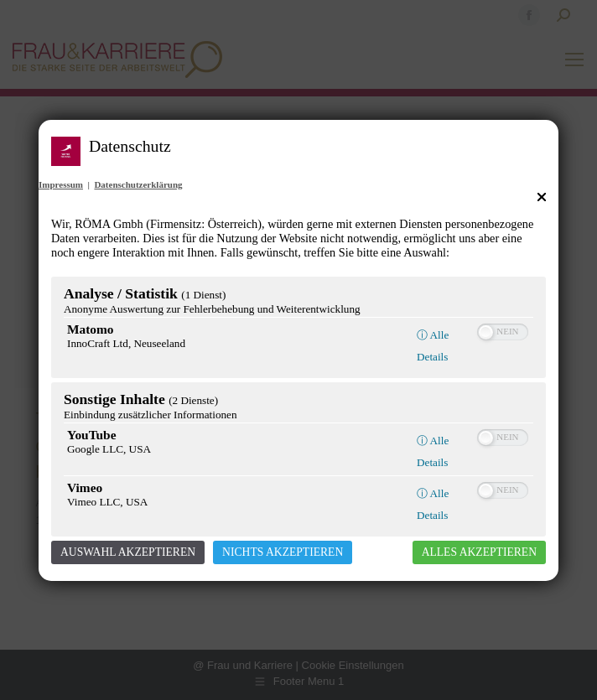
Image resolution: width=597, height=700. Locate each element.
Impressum (61, 184)
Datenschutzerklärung (138, 184)
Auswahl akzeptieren (128, 552)
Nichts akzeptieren (283, 552)
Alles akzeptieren (479, 552)
